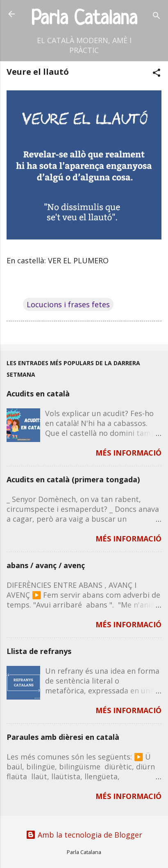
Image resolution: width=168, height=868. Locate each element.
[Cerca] (157, 17)
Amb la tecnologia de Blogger (84, 835)
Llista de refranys (39, 651)
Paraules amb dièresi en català (63, 737)
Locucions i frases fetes (68, 304)
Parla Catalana (84, 19)
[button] (157, 74)
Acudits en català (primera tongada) (73, 479)
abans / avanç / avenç (46, 565)
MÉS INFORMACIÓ (128, 453)
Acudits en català (38, 394)
